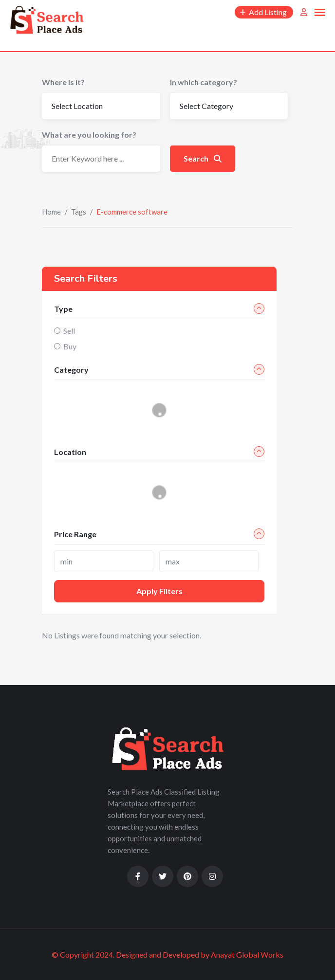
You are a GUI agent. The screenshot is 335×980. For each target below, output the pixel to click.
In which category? (204, 82)
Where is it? (63, 82)
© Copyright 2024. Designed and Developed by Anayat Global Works (167, 954)
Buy (70, 346)
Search (203, 158)
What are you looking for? (89, 135)
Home (51, 212)
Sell (69, 331)
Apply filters (159, 591)
